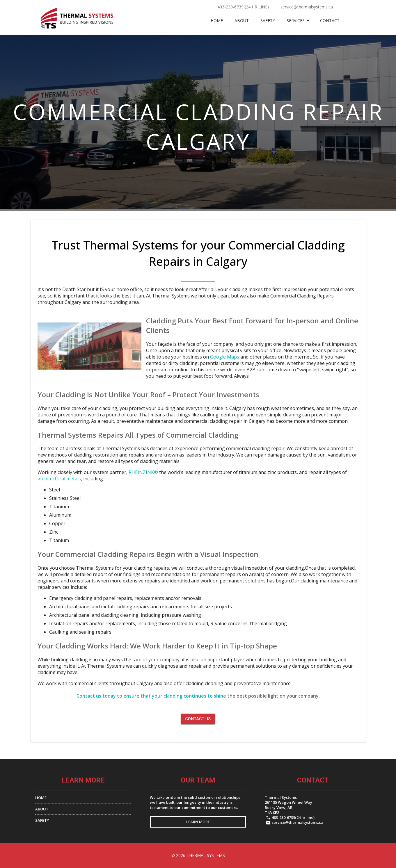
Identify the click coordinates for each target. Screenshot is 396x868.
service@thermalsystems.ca (307, 7)
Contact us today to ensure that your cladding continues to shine (151, 696)
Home (217, 21)
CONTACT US (198, 719)
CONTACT (330, 21)
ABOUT (42, 809)
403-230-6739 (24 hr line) (243, 7)
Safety (268, 21)
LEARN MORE (198, 822)
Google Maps (225, 357)
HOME (41, 798)
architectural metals (59, 479)
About (242, 21)
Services (296, 21)
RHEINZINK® (143, 472)
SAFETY (42, 820)
